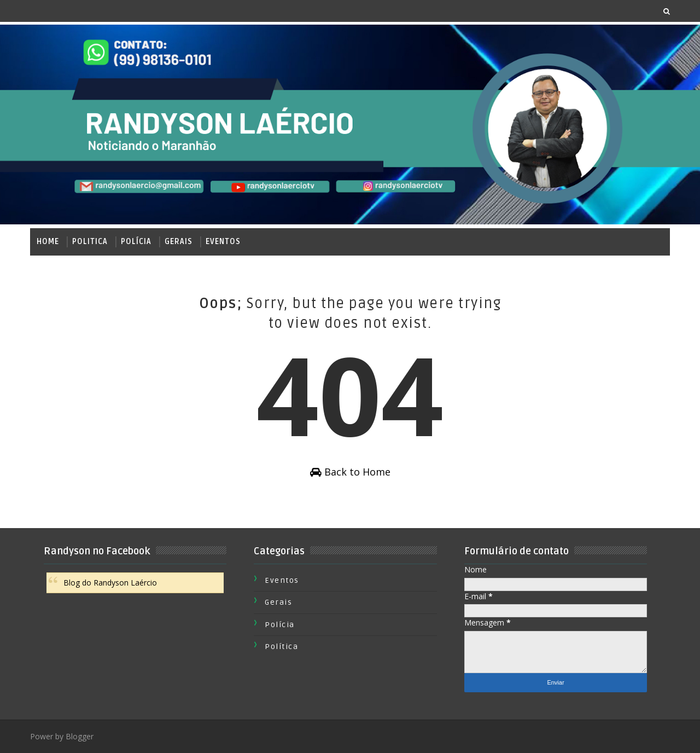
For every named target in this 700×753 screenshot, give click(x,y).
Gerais (179, 242)
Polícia (136, 242)
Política (281, 647)
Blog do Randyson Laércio (110, 583)
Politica (90, 242)
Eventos (223, 242)
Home (48, 242)
